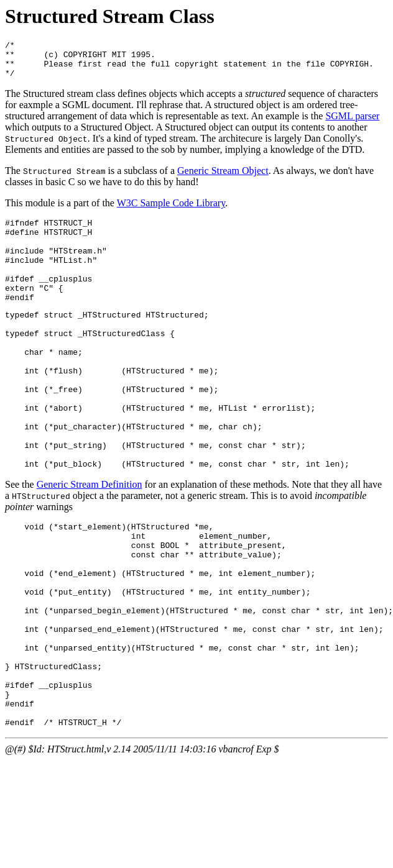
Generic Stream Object (223, 178)
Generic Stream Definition (90, 540)
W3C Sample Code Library (171, 210)
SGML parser (352, 123)
